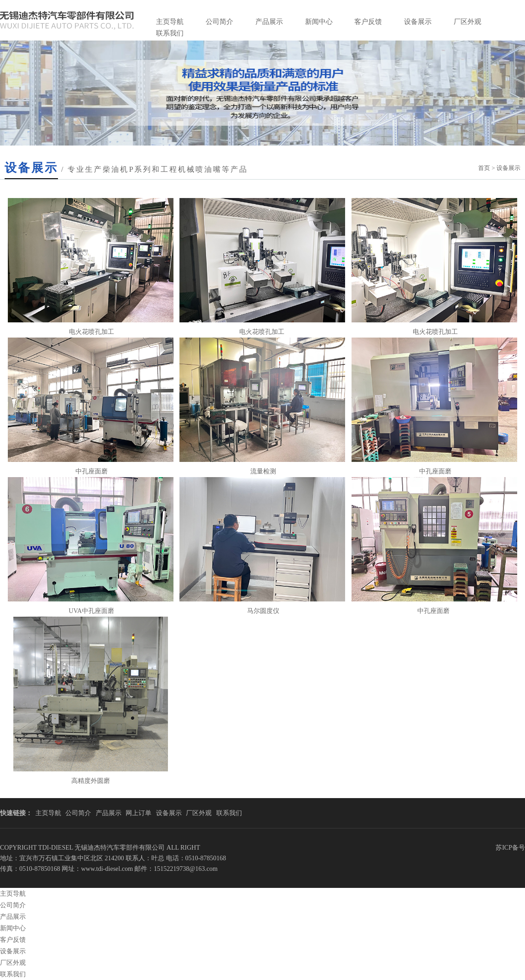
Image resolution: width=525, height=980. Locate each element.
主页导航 (170, 22)
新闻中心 (319, 22)
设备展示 (418, 22)
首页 (484, 168)
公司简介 (219, 22)
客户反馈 (368, 22)
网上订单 (138, 813)
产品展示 (269, 22)
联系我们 (170, 33)
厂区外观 (467, 22)
